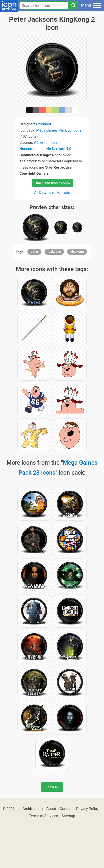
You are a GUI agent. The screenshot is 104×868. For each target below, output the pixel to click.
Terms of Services (43, 816)
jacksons (54, 252)
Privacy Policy (87, 809)
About (51, 809)
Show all (52, 787)
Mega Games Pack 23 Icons (59, 130)
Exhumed (44, 124)
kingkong (77, 252)
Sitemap (68, 816)
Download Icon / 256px (53, 183)
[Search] (73, 5)
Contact (66, 809)
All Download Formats (52, 192)
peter (34, 252)
